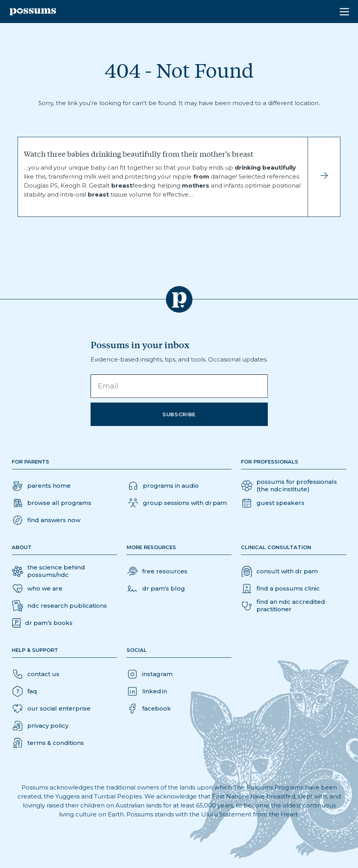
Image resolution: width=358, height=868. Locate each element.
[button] (46, 520)
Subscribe (179, 414)
